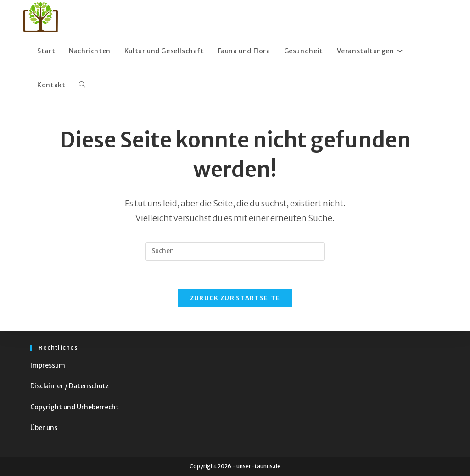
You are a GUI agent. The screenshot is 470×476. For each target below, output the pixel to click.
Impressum (48, 365)
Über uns (44, 428)
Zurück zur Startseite (235, 298)
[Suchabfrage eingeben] (235, 251)
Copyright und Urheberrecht (75, 407)
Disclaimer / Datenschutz (70, 386)
